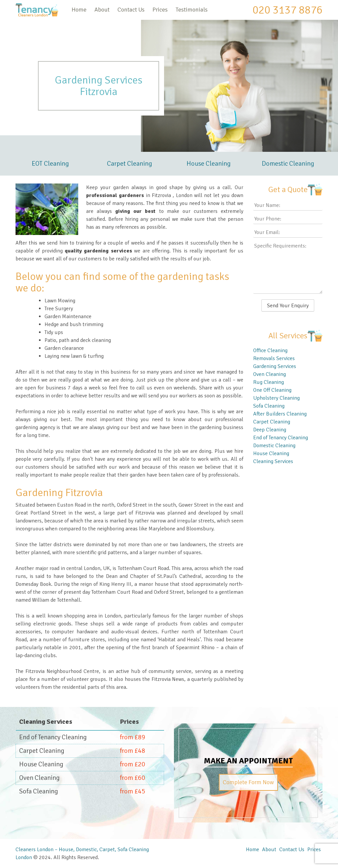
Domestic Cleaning (288, 164)
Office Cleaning (270, 351)
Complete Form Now (248, 782)
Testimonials (192, 10)
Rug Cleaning (269, 382)
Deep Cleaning (270, 430)
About (102, 10)
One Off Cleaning (272, 390)
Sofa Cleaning (269, 406)
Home (79, 10)
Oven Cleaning (270, 374)
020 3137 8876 (287, 10)
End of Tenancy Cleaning (281, 438)
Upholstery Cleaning (276, 398)
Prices (160, 10)
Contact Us (131, 10)
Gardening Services (275, 366)
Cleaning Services (273, 461)
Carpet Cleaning (130, 164)
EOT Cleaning (50, 164)
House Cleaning (209, 164)
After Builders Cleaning (280, 414)
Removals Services (274, 358)
